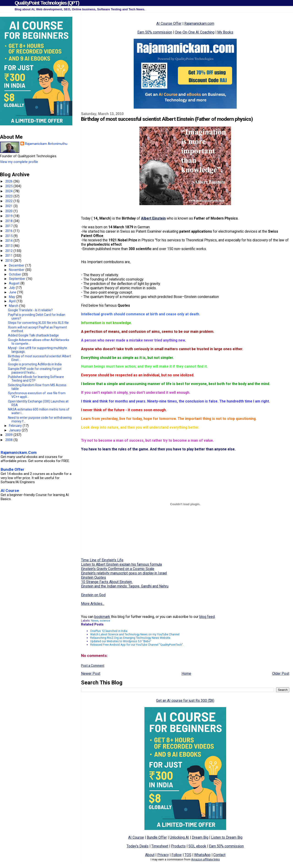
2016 (9, 231)
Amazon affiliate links (205, 859)
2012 (9, 251)
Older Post (281, 674)
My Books (225, 32)
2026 (9, 181)
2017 (9, 226)
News (95, 621)
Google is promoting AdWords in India (35, 364)
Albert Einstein (153, 218)
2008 (9, 440)
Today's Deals (138, 846)
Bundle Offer (157, 837)
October (15, 274)
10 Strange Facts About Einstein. (107, 582)
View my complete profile (19, 162)
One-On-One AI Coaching (195, 32)
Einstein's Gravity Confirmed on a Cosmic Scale (118, 569)
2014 (9, 241)
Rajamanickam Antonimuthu (46, 144)
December (17, 265)
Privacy (163, 855)
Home (186, 674)
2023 (9, 196)
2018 (9, 221)
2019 (9, 216)
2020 (9, 211)
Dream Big (200, 837)
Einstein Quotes (94, 577)
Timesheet (160, 846)
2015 (9, 236)
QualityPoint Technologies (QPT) (47, 3)
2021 (9, 206)
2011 (9, 256)
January (15, 430)
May (12, 297)
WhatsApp (202, 855)
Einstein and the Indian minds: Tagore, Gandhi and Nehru (125, 586)
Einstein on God (93, 595)
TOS (188, 855)
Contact (219, 855)
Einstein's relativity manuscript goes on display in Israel (124, 573)
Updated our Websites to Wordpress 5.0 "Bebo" (121, 641)
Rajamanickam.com (199, 23)
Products (178, 846)
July (12, 288)
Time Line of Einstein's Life (102, 560)
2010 (9, 261)
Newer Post (91, 674)
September (18, 279)
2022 (9, 201)
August (15, 283)
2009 (9, 435)
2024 (9, 191)
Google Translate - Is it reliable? (30, 310)
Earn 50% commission (155, 32)
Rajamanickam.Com (19, 452)
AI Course (136, 837)
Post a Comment (93, 666)
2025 (9, 186)
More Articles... (93, 604)
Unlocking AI (179, 837)
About (150, 855)
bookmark (102, 617)
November (17, 270)
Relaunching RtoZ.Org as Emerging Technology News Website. (131, 638)
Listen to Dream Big (227, 837)
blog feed (207, 617)
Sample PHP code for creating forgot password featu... (35, 371)
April (13, 301)
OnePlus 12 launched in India (109, 631)
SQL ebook (197, 846)
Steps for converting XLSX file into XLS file (38, 323)
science (105, 621)
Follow (177, 855)
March (14, 306)
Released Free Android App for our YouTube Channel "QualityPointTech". (137, 645)
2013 (9, 246)
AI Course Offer (169, 23)
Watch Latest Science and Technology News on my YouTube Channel (135, 634)
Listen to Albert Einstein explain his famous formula (121, 564)
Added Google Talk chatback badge (33, 335)
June (13, 292)
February (16, 426)
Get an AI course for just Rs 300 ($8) (185, 701)
